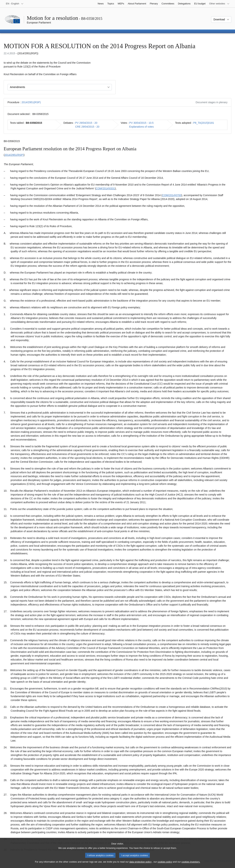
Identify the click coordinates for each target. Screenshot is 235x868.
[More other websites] (219, 4)
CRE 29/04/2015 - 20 (87, 127)
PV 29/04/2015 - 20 (86, 123)
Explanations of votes (141, 127)
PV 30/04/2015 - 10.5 (141, 123)
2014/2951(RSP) (31, 102)
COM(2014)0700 (172, 195)
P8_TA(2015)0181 (204, 123)
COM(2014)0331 (105, 188)
